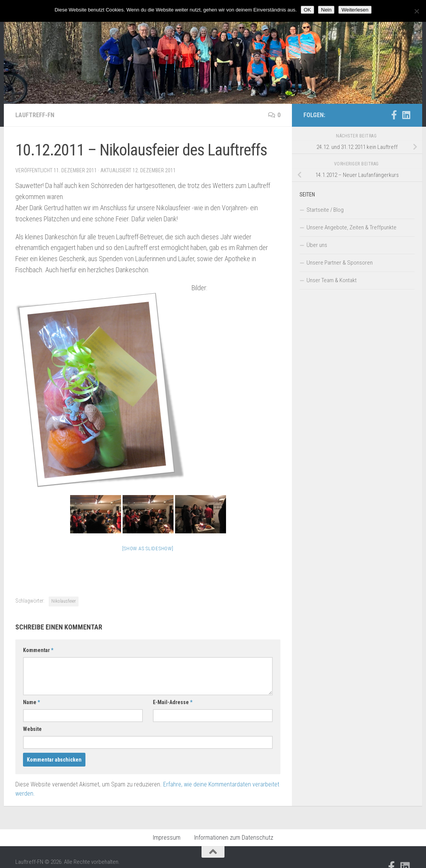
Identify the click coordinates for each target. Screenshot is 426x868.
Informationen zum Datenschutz (234, 838)
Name (31, 702)
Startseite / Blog (325, 210)
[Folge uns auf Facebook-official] (394, 115)
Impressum (167, 838)
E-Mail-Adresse (173, 702)
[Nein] (416, 11)
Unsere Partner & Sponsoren (340, 263)
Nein (326, 10)
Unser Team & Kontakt (332, 280)
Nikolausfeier (64, 601)
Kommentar (38, 650)
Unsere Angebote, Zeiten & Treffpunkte (351, 227)
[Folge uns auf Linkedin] (406, 115)
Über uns (317, 245)
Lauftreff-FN (35, 115)
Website (32, 729)
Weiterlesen (355, 10)
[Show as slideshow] (148, 548)
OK (307, 10)
